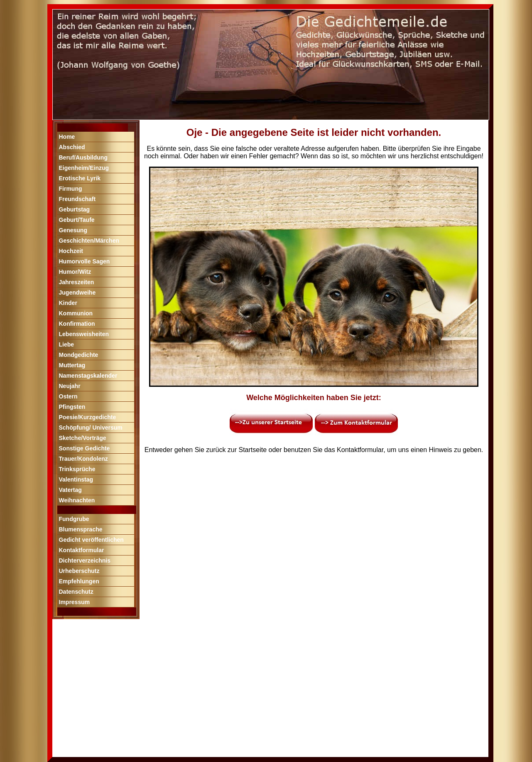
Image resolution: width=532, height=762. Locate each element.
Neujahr (70, 386)
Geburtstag (75, 209)
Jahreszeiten (77, 282)
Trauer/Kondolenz (83, 459)
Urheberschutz (79, 571)
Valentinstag (76, 479)
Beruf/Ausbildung (83, 157)
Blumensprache (81, 529)
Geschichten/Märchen (89, 241)
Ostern (68, 396)
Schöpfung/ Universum (91, 428)
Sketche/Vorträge (83, 438)
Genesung (73, 230)
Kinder (68, 303)
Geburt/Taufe (77, 220)
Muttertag (72, 365)
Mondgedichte (79, 355)
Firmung (71, 189)
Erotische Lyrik (80, 178)
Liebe (67, 344)
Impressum (75, 602)
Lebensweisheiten (84, 334)
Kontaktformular (82, 550)
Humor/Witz (75, 272)
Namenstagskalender (88, 376)
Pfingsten (72, 407)
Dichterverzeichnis (85, 560)
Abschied (72, 147)
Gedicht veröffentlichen (91, 540)
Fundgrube (74, 519)
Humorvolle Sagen (85, 261)
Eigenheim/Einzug (84, 168)
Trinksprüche (77, 469)
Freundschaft (77, 199)
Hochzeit (71, 251)
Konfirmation (77, 324)
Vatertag (70, 490)
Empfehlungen (79, 581)
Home (67, 137)
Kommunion (76, 313)
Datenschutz (76, 592)
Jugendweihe (77, 293)
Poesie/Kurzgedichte (88, 417)
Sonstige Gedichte (85, 448)
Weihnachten (77, 500)
